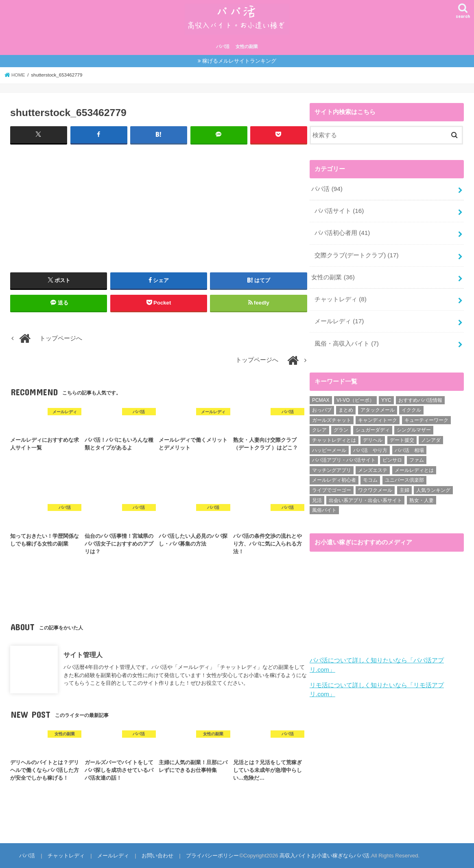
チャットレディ (340, 296)
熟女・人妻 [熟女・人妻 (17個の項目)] (422, 496)
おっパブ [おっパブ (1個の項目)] (322, 406)
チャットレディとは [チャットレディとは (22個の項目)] (334, 436)
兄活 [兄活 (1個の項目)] (317, 496)
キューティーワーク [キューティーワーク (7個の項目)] (426, 416)
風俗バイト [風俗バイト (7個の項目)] (324, 506)
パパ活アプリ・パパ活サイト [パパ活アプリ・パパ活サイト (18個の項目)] (344, 456)
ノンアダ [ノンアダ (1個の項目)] (431, 436)
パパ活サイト (339, 210)
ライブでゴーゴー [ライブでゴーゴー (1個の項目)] (332, 486)
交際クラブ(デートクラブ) (356, 253)
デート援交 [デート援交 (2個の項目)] (402, 436)
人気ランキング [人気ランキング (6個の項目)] (433, 486)
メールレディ (339, 318)
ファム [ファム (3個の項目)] (417, 456)
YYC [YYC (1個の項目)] (386, 396)
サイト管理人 (83, 654)
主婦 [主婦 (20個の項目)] (404, 486)
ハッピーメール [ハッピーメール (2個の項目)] (329, 446)
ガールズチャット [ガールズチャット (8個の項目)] (332, 416)
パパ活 (223, 46)
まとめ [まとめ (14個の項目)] (346, 406)
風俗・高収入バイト (346, 340)
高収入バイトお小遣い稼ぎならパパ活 (321, 855)
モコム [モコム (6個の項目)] (370, 476)
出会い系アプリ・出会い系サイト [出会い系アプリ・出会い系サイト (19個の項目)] (365, 496)
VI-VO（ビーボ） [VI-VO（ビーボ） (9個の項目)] (355, 396)
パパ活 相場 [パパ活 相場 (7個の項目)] (409, 446)
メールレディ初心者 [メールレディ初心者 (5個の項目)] (334, 476)
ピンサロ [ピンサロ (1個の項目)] (392, 456)
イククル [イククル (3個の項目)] (411, 406)
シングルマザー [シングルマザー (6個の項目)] (414, 426)
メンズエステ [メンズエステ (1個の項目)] (373, 466)
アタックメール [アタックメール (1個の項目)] (378, 406)
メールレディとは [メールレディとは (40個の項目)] (414, 466)
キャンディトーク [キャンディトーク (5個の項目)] (378, 416)
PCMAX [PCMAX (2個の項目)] (321, 396)
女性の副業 (247, 46)
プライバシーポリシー (210, 855)
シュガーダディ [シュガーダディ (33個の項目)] (373, 426)
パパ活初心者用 (342, 232)
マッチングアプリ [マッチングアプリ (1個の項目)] (332, 466)
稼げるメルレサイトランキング (239, 61)
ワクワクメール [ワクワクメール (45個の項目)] (375, 486)
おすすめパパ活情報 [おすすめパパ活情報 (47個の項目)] (420, 396)
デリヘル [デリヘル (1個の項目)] (373, 436)
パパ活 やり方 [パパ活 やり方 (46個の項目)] (370, 446)
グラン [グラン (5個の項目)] (341, 426)
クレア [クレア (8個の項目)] (319, 426)
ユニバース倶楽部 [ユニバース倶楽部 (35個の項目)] (404, 476)
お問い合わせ (155, 855)
